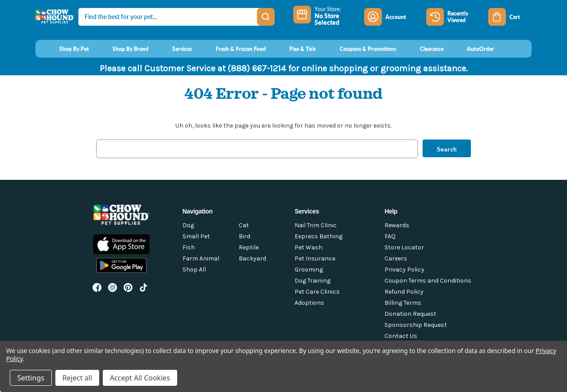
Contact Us (401, 336)
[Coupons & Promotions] (359, 49)
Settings (31, 378)
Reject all (77, 378)
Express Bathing (318, 236)
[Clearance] (423, 49)
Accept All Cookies (140, 378)
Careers (396, 258)
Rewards (397, 225)
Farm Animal (201, 258)
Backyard (252, 258)
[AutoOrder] (472, 49)
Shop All (194, 270)
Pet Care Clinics (317, 292)
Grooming (309, 270)
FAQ (390, 236)
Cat (244, 225)
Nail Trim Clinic (316, 225)
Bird (245, 236)
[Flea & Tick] (295, 49)
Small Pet (196, 236)
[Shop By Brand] (122, 49)
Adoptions (309, 303)
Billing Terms (403, 303)
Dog (188, 225)
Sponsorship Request (416, 325)
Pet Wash (309, 247)
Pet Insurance (315, 258)
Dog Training (313, 281)
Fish (189, 247)
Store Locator (404, 247)
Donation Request (410, 314)
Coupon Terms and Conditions (428, 281)
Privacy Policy (404, 270)
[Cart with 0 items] (510, 17)
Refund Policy (404, 292)
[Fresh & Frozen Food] (232, 49)
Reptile (249, 247)
